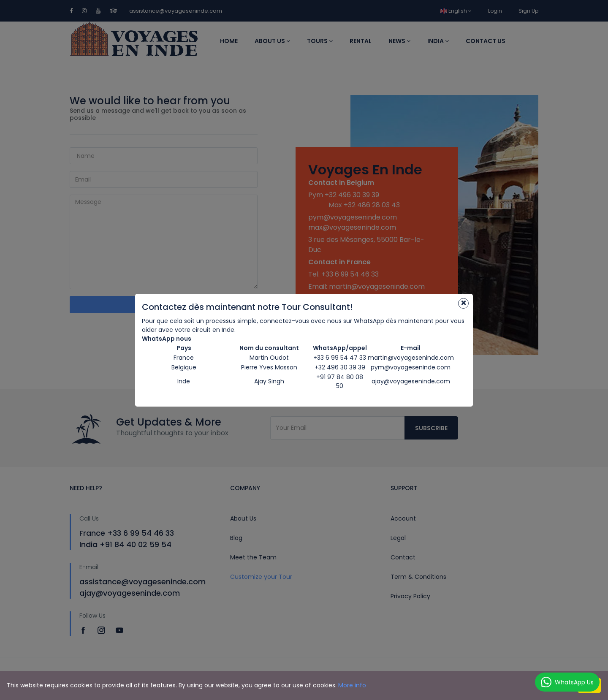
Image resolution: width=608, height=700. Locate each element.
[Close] (463, 303)
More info (352, 685)
